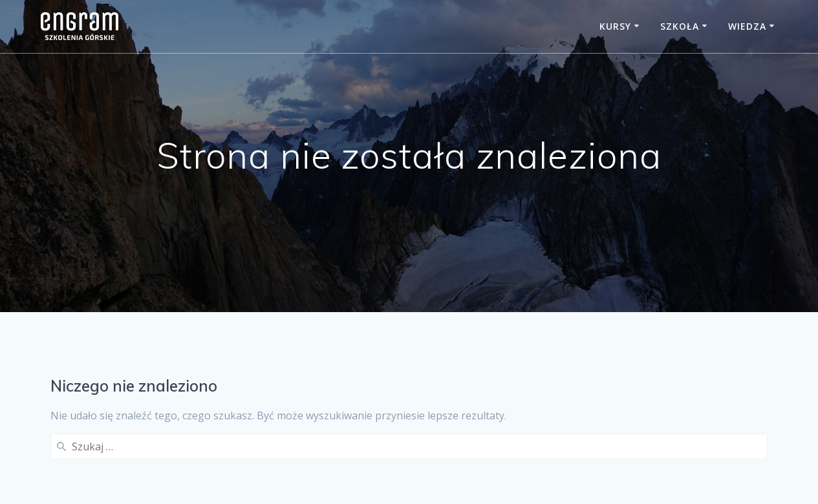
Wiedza (747, 26)
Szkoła (680, 26)
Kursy (615, 26)
